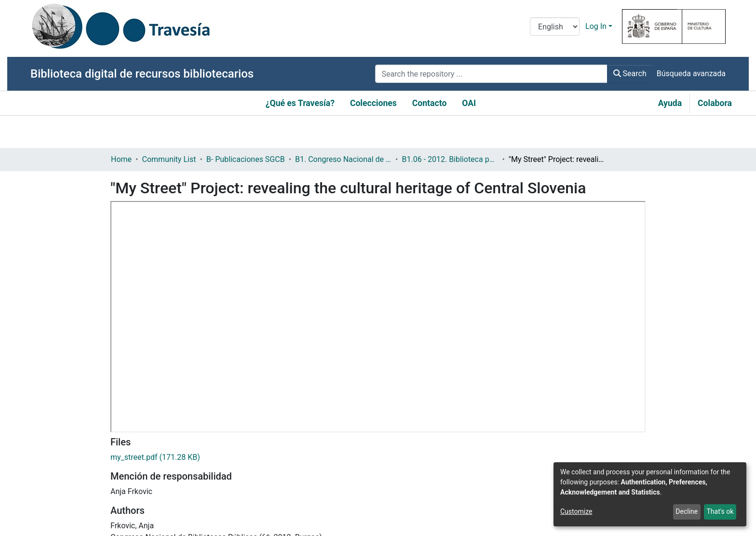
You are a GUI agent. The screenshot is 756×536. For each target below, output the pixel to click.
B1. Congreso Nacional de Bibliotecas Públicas (343, 159)
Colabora (715, 103)
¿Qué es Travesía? (300, 103)
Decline (687, 511)
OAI (469, 103)
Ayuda (670, 103)
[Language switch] (555, 27)
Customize (576, 511)
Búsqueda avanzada (691, 74)
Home (121, 159)
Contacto (430, 103)
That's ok (720, 511)
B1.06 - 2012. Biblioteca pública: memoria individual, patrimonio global (450, 159)
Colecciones (373, 103)
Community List (169, 159)
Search (630, 74)
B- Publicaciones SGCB (246, 159)
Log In (596, 26)
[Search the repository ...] (491, 74)
